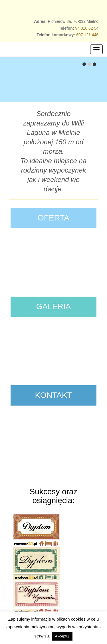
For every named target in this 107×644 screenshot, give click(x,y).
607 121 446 (87, 35)
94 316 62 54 (87, 28)
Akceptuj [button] (62, 636)
